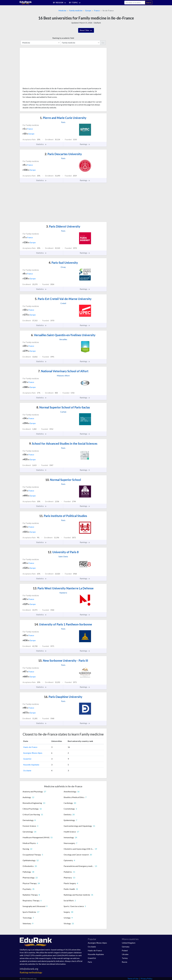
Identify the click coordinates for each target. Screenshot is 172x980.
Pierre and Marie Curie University (63, 118)
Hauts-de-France (30, 747)
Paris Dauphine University (63, 697)
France (97, 10)
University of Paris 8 (63, 552)
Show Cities (86, 30)
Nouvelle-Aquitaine (31, 765)
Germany (126, 947)
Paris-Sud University (63, 263)
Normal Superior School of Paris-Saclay (63, 407)
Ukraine (125, 954)
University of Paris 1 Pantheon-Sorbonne (63, 624)
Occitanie (27, 770)
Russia (124, 962)
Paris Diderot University (63, 226)
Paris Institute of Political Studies (63, 516)
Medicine (62, 10)
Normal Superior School (63, 480)
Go (103, 43)
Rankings (85, 144)
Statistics (41, 144)
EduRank (97, 23)
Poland (125, 950)
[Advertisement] (40, 68)
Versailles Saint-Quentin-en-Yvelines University (63, 335)
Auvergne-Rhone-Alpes (33, 753)
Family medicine (76, 10)
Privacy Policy (146, 979)
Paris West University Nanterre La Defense (63, 588)
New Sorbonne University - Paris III (63, 661)
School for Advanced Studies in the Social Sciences (63, 444)
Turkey (125, 958)
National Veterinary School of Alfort (63, 371)
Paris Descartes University (63, 154)
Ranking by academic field (63, 38)
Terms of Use (133, 979)
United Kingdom (129, 943)
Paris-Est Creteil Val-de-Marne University (63, 299)
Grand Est (27, 759)
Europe (88, 10)
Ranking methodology (31, 972)
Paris (90, 962)
